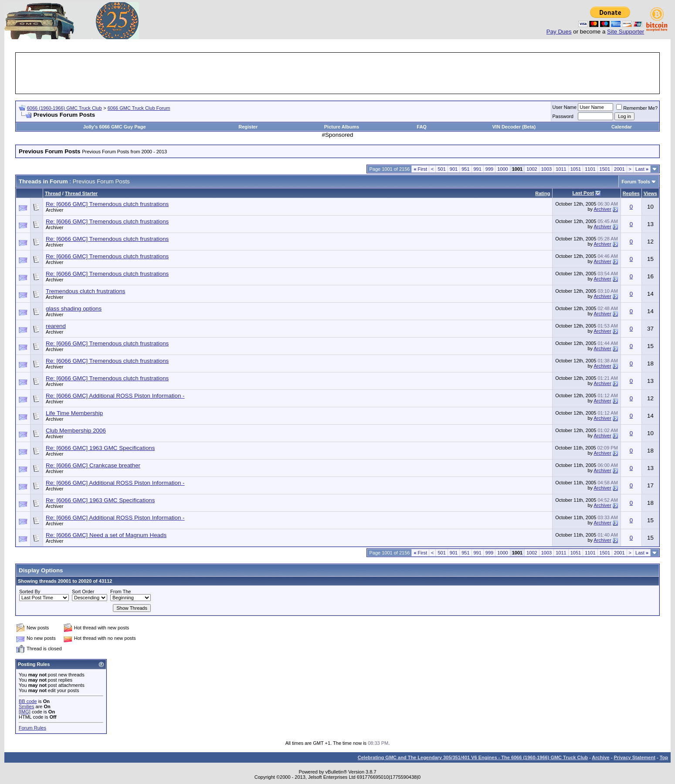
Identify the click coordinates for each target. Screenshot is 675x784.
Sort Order (83, 591)
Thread (53, 193)
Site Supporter (626, 32)
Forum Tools (636, 182)
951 (465, 169)
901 (454, 169)
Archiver (54, 210)
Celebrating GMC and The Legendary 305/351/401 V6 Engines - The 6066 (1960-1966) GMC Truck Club (473, 757)
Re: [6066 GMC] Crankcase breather (93, 465)
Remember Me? (637, 108)
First (420, 169)
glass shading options (74, 309)
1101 (590, 169)
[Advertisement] (338, 73)
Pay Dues (559, 32)
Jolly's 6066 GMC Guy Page (115, 127)
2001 (619, 169)
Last (642, 169)
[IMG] (25, 712)
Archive (600, 757)
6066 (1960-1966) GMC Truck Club (64, 108)
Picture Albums (342, 127)
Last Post (583, 193)
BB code (28, 701)
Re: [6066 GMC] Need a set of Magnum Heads (106, 535)
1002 (532, 169)
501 (441, 169)
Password (563, 116)
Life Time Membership (74, 413)
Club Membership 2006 (76, 431)
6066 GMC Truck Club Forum (139, 108)
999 (489, 169)
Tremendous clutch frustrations (85, 291)
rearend (56, 326)
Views (650, 193)
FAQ (422, 127)
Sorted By (30, 591)
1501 (605, 169)
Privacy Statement (634, 757)
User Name (565, 107)
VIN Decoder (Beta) (514, 127)
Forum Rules (32, 728)
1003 (546, 169)
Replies (631, 193)
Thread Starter (81, 193)
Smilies (26, 706)
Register (248, 127)
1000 (502, 169)
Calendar (622, 127)
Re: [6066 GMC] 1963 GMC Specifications (100, 448)
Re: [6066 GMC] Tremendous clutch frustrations (107, 204)
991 (478, 169)
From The (120, 591)
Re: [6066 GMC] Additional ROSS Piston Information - (115, 396)
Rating (543, 193)
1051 (576, 169)
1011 (561, 169)
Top (664, 757)
